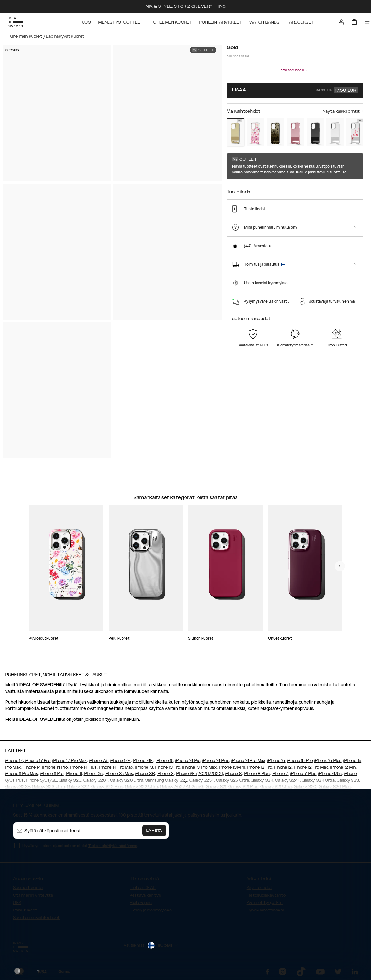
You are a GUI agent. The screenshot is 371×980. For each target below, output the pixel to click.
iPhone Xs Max (119, 774)
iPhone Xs (93, 774)
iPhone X (165, 774)
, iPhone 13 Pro (167, 767)
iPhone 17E (120, 761)
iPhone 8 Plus (257, 774)
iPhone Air (99, 761)
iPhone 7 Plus (303, 774)
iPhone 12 (283, 767)
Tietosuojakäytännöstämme (113, 846)
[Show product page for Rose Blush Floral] (255, 132)
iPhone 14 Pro (55, 767)
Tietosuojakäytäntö (266, 895)
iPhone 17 (14, 761)
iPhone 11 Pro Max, (22, 774)
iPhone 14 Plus (83, 767)
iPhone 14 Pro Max (116, 767)
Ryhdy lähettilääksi (265, 910)
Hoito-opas (141, 903)
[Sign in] (341, 22)
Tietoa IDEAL (143, 888)
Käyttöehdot (259, 888)
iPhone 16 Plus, (216, 761)
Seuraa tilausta (28, 888)
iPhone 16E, (143, 761)
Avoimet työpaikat (265, 903)
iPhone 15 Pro (300, 761)
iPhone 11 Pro (52, 774)
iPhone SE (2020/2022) (199, 774)
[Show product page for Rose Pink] (295, 132)
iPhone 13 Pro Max (199, 767)
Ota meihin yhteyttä (33, 895)
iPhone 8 (233, 774)
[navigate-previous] (340, 566)
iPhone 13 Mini (232, 767)
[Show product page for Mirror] (335, 132)
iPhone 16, (165, 761)
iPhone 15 (276, 761)
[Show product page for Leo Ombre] (275, 132)
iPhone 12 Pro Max (311, 767)
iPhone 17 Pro (37, 761)
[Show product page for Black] (315, 132)
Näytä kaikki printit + (343, 111)
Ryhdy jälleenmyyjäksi (151, 910)
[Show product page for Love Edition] (355, 132)
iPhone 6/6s (330, 774)
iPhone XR (145, 774)
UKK (17, 903)
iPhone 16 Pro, (188, 761)
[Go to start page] (15, 22)
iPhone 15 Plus (328, 761)
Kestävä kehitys (145, 895)
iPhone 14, (32, 767)
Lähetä (154, 831)
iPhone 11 (74, 774)
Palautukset (25, 910)
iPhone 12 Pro (260, 767)
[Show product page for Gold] (235, 132)
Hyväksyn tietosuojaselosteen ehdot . (80, 846)
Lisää (295, 90)
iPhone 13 (144, 767)
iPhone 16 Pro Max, (249, 761)
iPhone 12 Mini (343, 767)
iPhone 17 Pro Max (70, 761)
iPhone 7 (280, 774)
